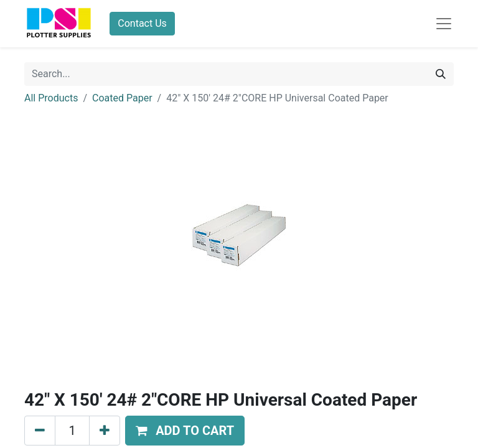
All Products (51, 98)
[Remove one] (40, 431)
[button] (185, 431)
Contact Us (142, 23)
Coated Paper (122, 98)
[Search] (441, 74)
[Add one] (105, 431)
